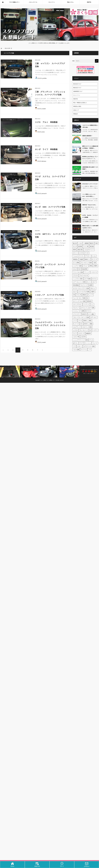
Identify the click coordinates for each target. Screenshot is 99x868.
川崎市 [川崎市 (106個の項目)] (95, 266)
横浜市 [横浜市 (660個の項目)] (92, 243)
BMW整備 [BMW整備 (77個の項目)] (76, 285)
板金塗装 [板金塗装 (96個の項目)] (85, 269)
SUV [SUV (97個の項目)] (80, 269)
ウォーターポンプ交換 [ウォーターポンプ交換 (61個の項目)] (79, 298)
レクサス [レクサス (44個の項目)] (76, 330)
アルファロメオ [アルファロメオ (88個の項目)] (84, 275)
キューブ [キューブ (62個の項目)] (90, 295)
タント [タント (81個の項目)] (89, 282)
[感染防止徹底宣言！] (77, 139)
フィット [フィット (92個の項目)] (87, 272)
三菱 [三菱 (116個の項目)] (94, 263)
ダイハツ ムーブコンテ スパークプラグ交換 (50, 266)
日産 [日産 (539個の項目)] (96, 243)
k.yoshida (44, 78)
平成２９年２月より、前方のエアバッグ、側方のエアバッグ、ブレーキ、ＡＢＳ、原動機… (90, 232)
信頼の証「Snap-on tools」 (89, 205)
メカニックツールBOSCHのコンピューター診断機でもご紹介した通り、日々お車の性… (90, 221)
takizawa (44, 161)
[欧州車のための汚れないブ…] (77, 160)
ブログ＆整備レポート (14, 2)
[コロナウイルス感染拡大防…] (77, 128)
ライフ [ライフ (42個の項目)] (75, 333)
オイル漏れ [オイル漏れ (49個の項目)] (91, 314)
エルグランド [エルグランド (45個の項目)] (77, 327)
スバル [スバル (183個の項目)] (94, 256)
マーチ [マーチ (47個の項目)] (80, 321)
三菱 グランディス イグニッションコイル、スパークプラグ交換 (50, 93)
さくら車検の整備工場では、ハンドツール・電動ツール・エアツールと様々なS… (90, 209)
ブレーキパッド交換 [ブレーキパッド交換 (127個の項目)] (86, 263)
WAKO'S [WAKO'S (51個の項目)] (84, 314)
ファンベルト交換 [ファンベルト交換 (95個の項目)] (78, 272)
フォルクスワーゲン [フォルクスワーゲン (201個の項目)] (79, 256)
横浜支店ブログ (77, 88)
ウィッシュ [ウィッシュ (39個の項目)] (88, 343)
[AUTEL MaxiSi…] (77, 218)
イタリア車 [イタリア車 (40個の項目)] (76, 337)
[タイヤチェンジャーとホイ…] (69, 372)
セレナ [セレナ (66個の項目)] (75, 292)
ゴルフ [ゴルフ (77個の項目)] (94, 282)
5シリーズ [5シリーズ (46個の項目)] (76, 324)
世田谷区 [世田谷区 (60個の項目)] (89, 301)
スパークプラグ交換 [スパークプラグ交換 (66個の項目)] (84, 292)
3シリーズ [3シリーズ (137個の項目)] (94, 259)
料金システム (70, 2)
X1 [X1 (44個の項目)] (90, 330)
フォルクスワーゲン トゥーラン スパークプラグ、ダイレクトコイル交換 (50, 325)
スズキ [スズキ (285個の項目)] (81, 253)
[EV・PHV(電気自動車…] (50, 372)
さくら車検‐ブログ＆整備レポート (48, 380)
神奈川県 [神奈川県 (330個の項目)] (80, 250)
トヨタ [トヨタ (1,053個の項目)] (80, 243)
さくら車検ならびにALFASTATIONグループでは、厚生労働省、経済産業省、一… (90, 140)
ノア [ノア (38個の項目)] (90, 350)
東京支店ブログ (77, 84)
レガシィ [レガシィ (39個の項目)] (80, 346)
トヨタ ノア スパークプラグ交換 (49, 295)
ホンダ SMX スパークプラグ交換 (50, 207)
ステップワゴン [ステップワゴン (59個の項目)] (77, 304)
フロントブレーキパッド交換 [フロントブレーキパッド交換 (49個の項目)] (81, 317)
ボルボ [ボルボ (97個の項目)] (75, 269)
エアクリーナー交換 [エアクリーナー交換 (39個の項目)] (89, 346)
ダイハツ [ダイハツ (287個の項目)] (76, 253)
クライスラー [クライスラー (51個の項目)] (77, 314)
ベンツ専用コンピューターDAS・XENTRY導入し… (89, 195)
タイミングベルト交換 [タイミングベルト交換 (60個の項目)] (79, 301)
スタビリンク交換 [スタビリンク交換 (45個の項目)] (87, 327)
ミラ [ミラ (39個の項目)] (74, 346)
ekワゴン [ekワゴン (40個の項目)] (76, 343)
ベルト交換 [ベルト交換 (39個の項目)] (76, 350)
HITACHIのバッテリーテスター (90, 184)
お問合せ (87, 865)
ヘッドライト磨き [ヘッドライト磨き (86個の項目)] (78, 279)
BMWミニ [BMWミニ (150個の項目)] (87, 259)
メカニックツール (33, 2)
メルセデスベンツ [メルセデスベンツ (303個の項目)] (89, 250)
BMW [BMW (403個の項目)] (75, 250)
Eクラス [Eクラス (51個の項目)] (88, 311)
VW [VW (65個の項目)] (74, 295)
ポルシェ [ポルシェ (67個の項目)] (93, 288)
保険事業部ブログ (78, 91)
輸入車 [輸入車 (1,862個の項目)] (75, 243)
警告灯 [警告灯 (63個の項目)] (84, 295)
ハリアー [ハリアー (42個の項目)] (95, 330)
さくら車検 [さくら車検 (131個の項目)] (76, 263)
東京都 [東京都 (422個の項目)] (92, 246)
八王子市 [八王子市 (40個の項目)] (83, 337)
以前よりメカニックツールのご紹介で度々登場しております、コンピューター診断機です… (90, 201)
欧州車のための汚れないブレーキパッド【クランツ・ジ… (90, 158)
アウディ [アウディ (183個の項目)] (88, 256)
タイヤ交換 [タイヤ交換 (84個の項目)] (87, 279)
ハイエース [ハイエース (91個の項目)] (94, 272)
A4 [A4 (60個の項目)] (88, 298)
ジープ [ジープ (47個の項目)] (75, 321)
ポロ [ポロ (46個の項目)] (81, 324)
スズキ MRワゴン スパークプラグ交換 (51, 236)
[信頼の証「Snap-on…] (77, 208)
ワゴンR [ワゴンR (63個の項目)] (79, 295)
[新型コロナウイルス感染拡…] (77, 149)
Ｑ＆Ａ (62, 865)
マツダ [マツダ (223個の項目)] (87, 253)
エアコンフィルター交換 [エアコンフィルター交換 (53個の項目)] (87, 308)
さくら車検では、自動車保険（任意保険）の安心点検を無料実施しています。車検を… (90, 173)
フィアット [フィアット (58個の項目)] (86, 304)
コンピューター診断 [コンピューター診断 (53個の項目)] (79, 311)
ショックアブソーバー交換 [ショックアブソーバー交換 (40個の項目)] (80, 340)
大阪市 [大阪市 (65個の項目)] (93, 292)
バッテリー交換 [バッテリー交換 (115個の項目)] (77, 266)
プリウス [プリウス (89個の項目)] (76, 275)
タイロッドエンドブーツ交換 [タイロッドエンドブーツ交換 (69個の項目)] (81, 288)
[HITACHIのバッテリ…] (77, 187)
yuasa (43, 132)
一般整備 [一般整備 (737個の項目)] (86, 243)
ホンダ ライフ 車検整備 (46, 149)
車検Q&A (76, 114)
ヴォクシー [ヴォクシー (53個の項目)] (76, 308)
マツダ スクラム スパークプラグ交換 (50, 178)
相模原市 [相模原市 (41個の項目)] (88, 333)
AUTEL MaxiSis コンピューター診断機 (90, 216)
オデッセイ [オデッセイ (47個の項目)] (94, 317)
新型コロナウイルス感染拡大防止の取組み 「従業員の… (90, 147)
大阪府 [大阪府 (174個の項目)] (81, 259)
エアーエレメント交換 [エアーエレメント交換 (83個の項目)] (79, 282)
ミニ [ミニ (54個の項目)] (92, 304)
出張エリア (76, 110)
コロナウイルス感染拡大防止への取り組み (90, 126)
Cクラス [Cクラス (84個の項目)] (94, 279)
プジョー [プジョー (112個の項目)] (86, 266)
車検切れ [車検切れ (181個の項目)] (76, 259)
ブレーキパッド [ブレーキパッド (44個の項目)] (84, 330)
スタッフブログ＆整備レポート (9, 61)
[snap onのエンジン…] (30, 372)
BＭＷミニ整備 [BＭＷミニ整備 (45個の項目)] (88, 324)
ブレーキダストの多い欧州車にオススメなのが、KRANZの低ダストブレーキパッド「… (90, 163)
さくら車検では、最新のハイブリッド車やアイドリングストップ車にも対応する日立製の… (90, 188)
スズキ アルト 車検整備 (46, 122)
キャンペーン (52, 2)
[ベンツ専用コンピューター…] (77, 198)
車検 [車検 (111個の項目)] (91, 266)
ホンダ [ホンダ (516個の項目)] (75, 246)
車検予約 (89, 2)
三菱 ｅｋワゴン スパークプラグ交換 (50, 65)
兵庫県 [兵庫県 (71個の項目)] (91, 285)
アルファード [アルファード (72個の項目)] (84, 285)
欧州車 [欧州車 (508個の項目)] (80, 246)
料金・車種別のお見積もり (80, 103)
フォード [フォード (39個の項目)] (95, 343)
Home (12, 865)
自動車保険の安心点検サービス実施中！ (90, 168)
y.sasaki (44, 109)
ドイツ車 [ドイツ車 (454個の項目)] (86, 246)
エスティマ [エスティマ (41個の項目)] (81, 333)
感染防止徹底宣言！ (87, 136)
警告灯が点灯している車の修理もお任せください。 (90, 227)
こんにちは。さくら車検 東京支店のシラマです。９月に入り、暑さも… (90, 131)
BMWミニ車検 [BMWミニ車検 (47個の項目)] (87, 321)
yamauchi (44, 194)
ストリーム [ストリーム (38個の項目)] (84, 350)
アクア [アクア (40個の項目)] (81, 343)
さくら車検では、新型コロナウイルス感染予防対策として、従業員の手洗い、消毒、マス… (90, 152)
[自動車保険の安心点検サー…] (77, 170)
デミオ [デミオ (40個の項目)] (91, 340)
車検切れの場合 (77, 106)
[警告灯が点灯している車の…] (77, 229)
